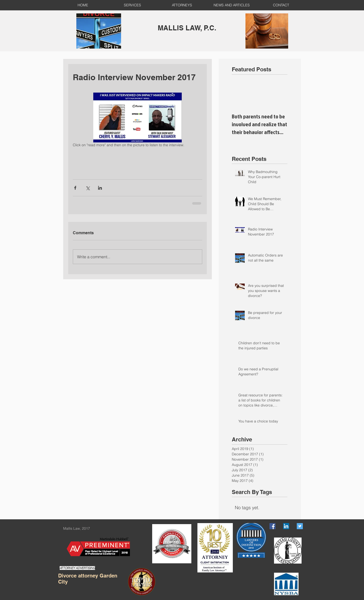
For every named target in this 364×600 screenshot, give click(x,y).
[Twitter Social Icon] (300, 526)
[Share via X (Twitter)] (88, 188)
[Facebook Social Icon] (272, 526)
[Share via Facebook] (75, 188)
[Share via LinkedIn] (100, 188)
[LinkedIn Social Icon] (286, 526)
